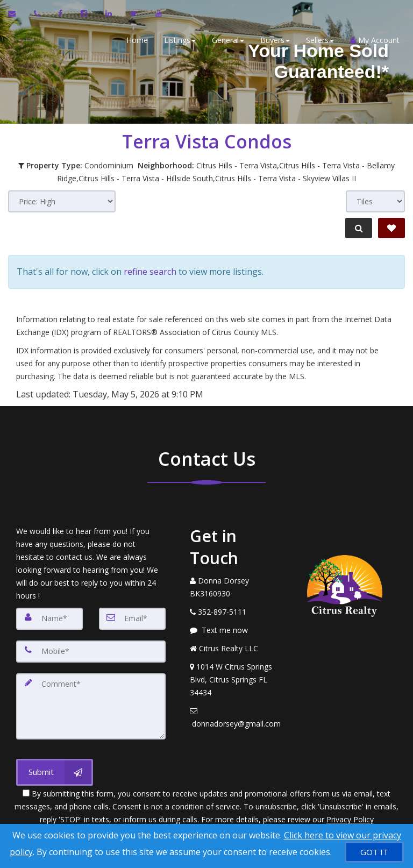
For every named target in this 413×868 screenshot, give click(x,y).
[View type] (375, 201)
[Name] (49, 614)
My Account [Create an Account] (372, 40)
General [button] (225, 40)
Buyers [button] (272, 40)
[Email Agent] (17, 13)
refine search (150, 269)
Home (134, 40)
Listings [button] (177, 40)
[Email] (132, 614)
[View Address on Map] (236, 675)
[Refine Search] (357, 228)
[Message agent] (236, 626)
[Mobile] (91, 646)
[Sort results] (62, 201)
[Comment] (91, 700)
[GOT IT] (374, 852)
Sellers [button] (317, 40)
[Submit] (55, 765)
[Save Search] (391, 228)
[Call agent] (38, 13)
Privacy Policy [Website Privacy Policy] (350, 812)
